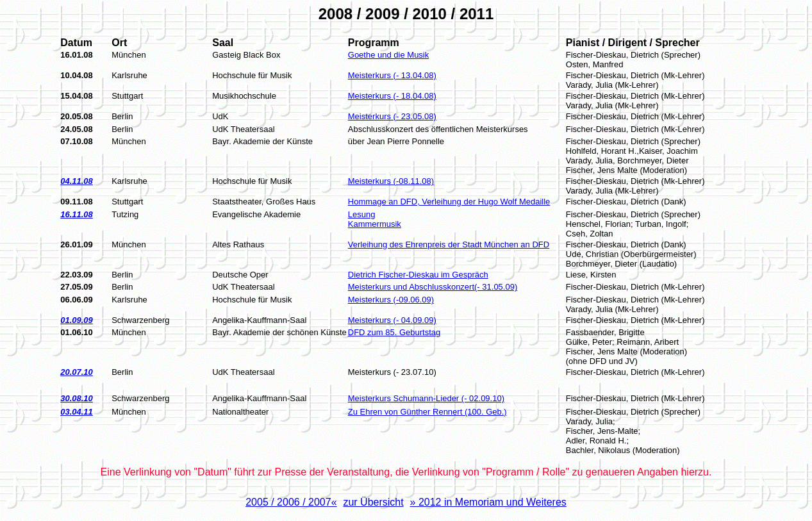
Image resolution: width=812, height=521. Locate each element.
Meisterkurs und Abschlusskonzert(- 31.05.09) (433, 287)
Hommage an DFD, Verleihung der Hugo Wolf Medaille (449, 202)
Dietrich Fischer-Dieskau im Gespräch (418, 275)
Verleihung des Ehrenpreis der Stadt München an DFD (449, 244)
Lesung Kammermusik (375, 219)
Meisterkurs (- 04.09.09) (392, 320)
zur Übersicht (373, 502)
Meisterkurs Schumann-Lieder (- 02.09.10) (426, 398)
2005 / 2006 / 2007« (291, 502)
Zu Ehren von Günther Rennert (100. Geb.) (427, 412)
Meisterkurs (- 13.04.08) (392, 75)
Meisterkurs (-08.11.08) (391, 181)
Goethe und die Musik (388, 55)
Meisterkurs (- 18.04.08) (392, 96)
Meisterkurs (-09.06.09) (391, 300)
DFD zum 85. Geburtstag (394, 332)
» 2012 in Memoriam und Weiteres (488, 502)
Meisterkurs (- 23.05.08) (392, 116)
